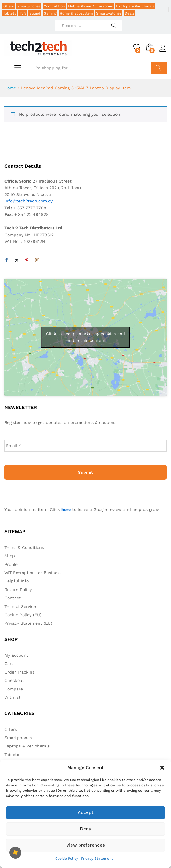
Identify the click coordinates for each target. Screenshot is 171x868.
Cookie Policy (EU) (23, 615)
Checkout (14, 680)
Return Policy (18, 590)
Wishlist (12, 697)
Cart (9, 663)
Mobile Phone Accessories (90, 6)
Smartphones (29, 6)
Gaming (50, 13)
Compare (14, 689)
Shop (10, 556)
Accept (86, 812)
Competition (54, 6)
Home (10, 88)
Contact (13, 598)
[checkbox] (15, 853)
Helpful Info (17, 581)
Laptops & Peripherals (135, 6)
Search (159, 68)
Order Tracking (19, 672)
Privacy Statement (97, 859)
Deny (86, 829)
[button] (162, 768)
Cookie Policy (67, 859)
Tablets (10, 13)
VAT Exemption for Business (33, 573)
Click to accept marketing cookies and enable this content (85, 337)
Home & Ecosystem (76, 13)
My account (16, 655)
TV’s (23, 13)
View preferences (85, 845)
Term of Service (20, 606)
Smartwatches (109, 13)
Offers (9, 6)
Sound (35, 13)
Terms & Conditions (24, 547)
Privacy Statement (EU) (28, 623)
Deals (130, 13)
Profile (11, 564)
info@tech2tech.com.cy (28, 201)
